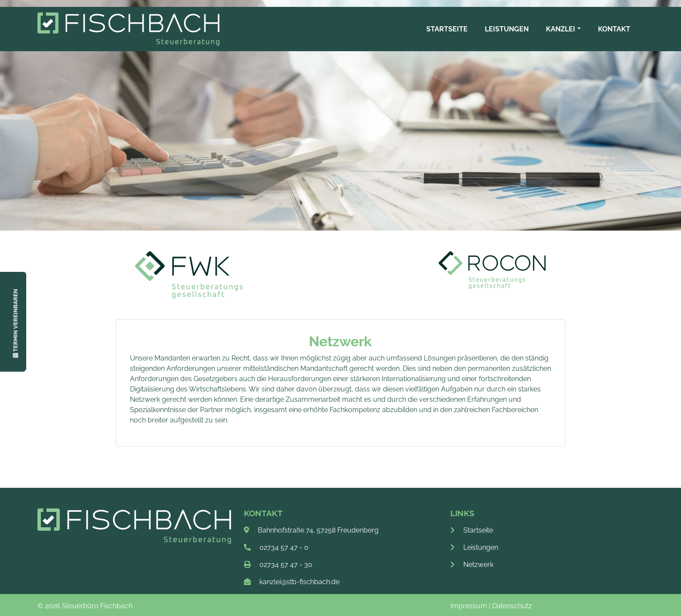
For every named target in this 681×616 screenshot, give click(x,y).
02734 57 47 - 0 (284, 547)
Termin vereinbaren (15, 323)
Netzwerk (472, 565)
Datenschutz (512, 606)
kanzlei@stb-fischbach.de (299, 582)
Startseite (472, 530)
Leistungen (474, 547)
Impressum (469, 606)
